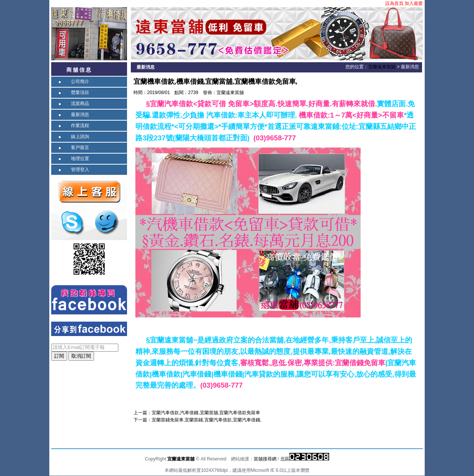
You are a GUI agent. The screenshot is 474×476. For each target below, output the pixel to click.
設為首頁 (394, 3)
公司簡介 (80, 82)
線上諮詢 (80, 137)
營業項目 (80, 93)
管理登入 (80, 170)
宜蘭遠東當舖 (382, 67)
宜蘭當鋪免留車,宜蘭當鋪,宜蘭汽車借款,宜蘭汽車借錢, (206, 420)
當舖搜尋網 (265, 459)
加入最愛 (414, 3)
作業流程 (80, 126)
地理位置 (80, 159)
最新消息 (80, 115)
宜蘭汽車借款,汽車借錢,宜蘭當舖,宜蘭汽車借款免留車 (206, 413)
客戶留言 (80, 148)
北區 (285, 459)
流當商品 (80, 104)
